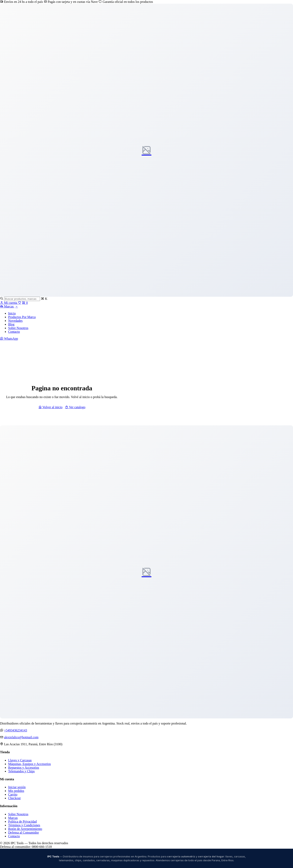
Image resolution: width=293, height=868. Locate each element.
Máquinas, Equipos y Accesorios (30, 764)
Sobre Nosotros (18, 328)
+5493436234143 (16, 730)
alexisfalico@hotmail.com (21, 737)
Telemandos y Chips (21, 771)
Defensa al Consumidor (24, 832)
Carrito (13, 794)
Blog (11, 324)
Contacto (14, 332)
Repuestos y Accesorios (24, 768)
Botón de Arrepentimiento (25, 829)
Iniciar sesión (17, 787)
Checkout (14, 798)
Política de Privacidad (22, 821)
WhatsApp (9, 339)
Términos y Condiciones (24, 825)
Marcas (9, 306)
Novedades (15, 321)
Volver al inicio (50, 407)
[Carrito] (25, 303)
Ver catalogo (75, 407)
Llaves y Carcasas (20, 760)
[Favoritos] (20, 303)
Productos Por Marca (22, 317)
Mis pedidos (16, 791)
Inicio (12, 313)
